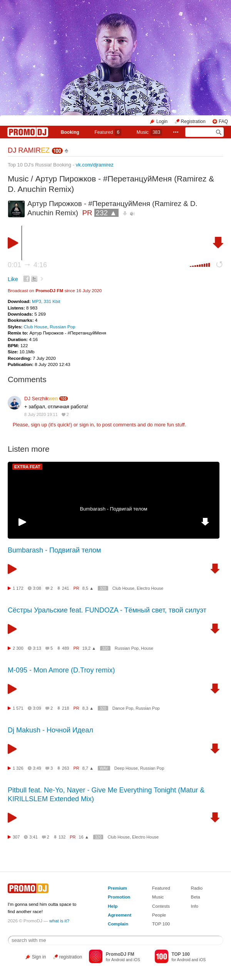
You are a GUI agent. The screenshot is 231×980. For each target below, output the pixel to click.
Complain (118, 924)
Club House (36, 327)
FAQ (223, 121)
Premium (117, 888)
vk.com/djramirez (95, 165)
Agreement (120, 915)
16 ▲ (84, 837)
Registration (193, 121)
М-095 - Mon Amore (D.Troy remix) (61, 670)
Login (162, 121)
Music (149, 132)
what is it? (59, 921)
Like (13, 279)
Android (118, 960)
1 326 (18, 768)
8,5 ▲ (88, 588)
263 (65, 768)
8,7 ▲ (88, 768)
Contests (161, 906)
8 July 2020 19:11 (41, 414)
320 (103, 588)
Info (195, 906)
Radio (197, 888)
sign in (87, 425)
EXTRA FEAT (27, 467)
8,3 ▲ (88, 708)
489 (65, 648)
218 (65, 708)
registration (71, 957)
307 (16, 837)
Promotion (119, 897)
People (159, 915)
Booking (70, 132)
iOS (137, 960)
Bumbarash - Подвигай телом (113, 509)
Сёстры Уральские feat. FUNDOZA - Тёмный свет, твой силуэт (107, 610)
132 (62, 837)
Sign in (39, 957)
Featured (108, 132)
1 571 (18, 708)
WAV (104, 768)
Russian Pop (62, 327)
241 (65, 588)
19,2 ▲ (89, 648)
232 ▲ (106, 213)
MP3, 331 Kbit (46, 301)
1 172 (18, 588)
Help (113, 906)
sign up (39, 425)
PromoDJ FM (49, 290)
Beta (196, 897)
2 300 (18, 648)
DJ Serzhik (41, 398)
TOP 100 (161, 924)
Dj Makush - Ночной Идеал (50, 730)
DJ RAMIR (29, 150)
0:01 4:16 (27, 265)
